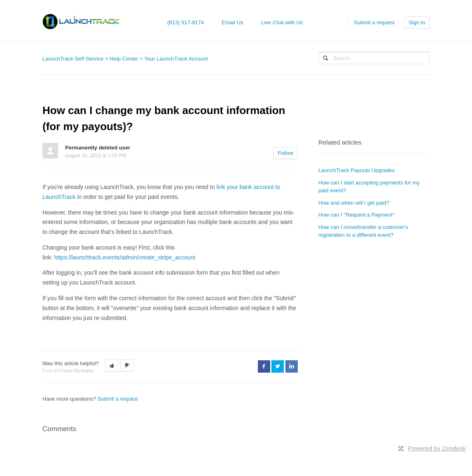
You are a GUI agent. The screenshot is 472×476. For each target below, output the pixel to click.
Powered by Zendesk (437, 448)
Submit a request (374, 22)
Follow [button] (285, 153)
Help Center (124, 59)
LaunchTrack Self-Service (73, 59)
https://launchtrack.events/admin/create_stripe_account (125, 257)
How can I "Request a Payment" (356, 215)
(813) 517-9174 (186, 22)
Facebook (264, 366)
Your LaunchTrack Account (176, 59)
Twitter (278, 366)
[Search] (374, 58)
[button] (112, 366)
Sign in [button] (417, 22)
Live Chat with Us (282, 22)
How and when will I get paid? (354, 203)
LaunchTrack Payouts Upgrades (356, 170)
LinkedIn (292, 366)
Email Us (233, 22)
